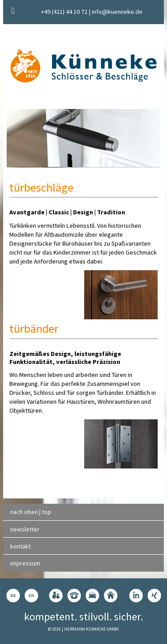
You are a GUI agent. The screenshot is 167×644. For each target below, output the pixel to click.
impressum (25, 563)
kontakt (20, 546)
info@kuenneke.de (117, 12)
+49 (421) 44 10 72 (64, 12)
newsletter (25, 529)
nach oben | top (31, 512)
